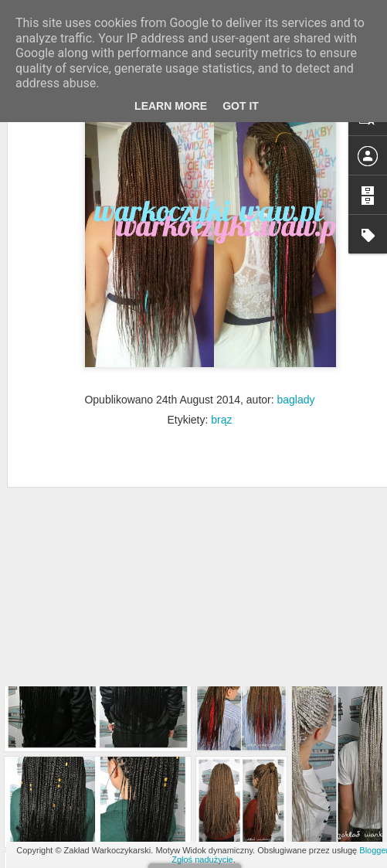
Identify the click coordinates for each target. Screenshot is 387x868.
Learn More (171, 106)
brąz (221, 362)
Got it (241, 106)
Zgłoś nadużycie (202, 859)
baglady (296, 342)
